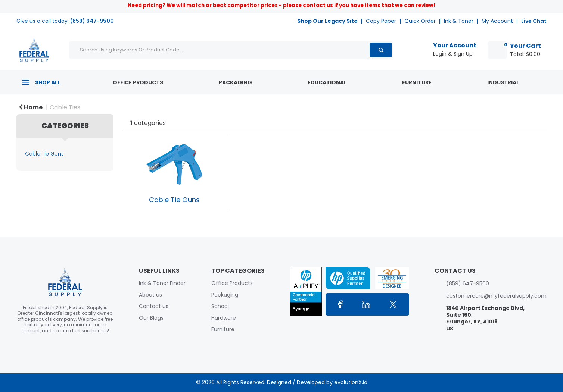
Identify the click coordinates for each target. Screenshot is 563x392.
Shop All (48, 82)
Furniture (417, 82)
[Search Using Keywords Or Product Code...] (231, 50)
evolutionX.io (351, 382)
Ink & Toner (459, 21)
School (220, 306)
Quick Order (420, 21)
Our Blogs (151, 318)
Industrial (503, 82)
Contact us (154, 306)
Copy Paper (381, 21)
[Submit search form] (381, 50)
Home (31, 107)
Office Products (138, 82)
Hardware (224, 318)
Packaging (235, 82)
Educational (327, 82)
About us (150, 295)
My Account (497, 21)
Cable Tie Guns (44, 154)
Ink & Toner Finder (162, 283)
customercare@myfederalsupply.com (496, 296)
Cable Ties (65, 107)
